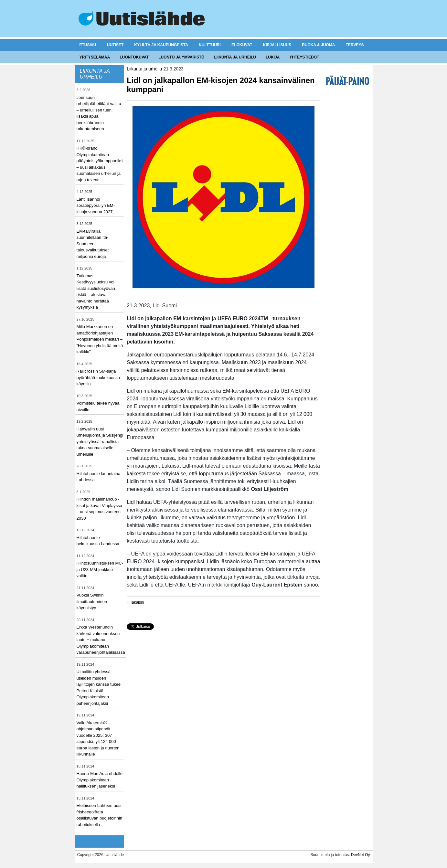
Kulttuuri (210, 45)
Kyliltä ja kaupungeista (161, 45)
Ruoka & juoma (318, 45)
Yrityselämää (95, 57)
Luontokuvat (134, 57)
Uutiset (115, 45)
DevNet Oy (361, 855)
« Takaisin (135, 602)
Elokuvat (242, 45)
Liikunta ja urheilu (235, 57)
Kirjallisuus (277, 45)
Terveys (355, 45)
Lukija (273, 57)
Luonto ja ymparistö (181, 57)
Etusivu (88, 45)
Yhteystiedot (304, 57)
